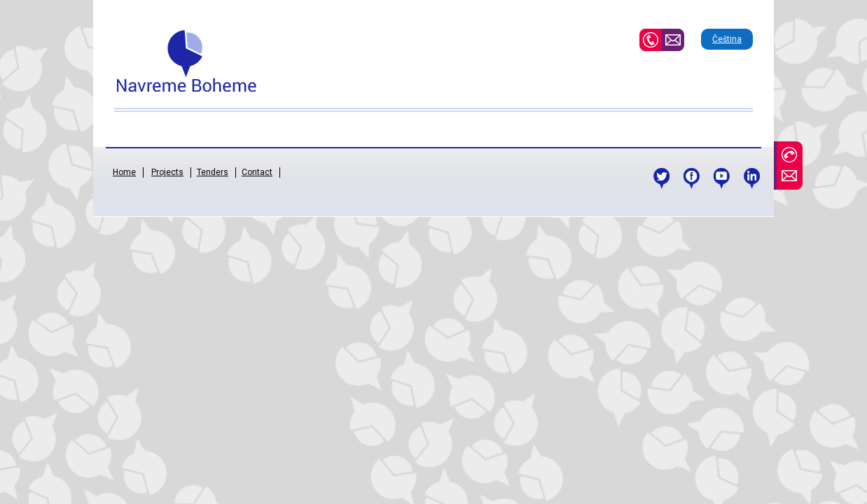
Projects (167, 172)
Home (124, 172)
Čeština (727, 39)
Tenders (213, 172)
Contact (257, 172)
